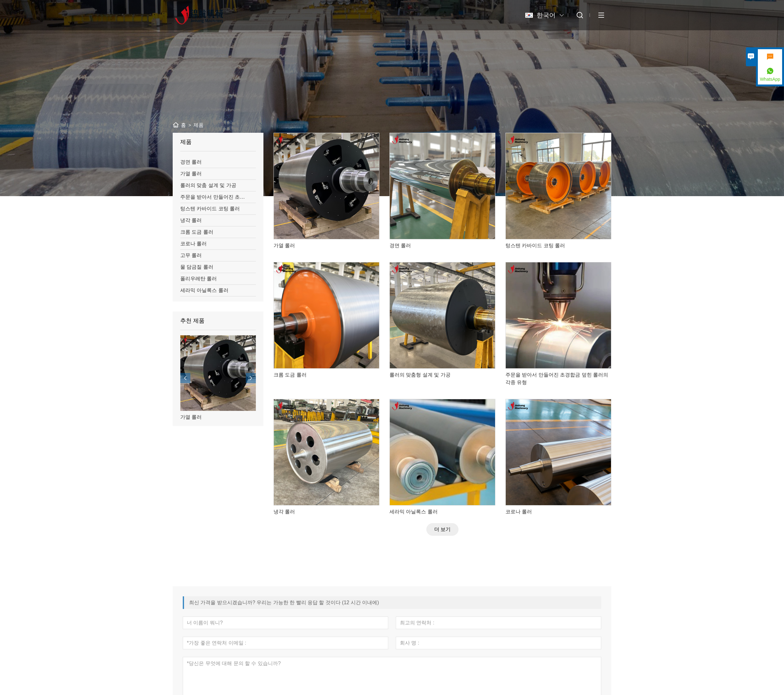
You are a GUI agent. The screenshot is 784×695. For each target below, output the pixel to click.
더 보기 (442, 529)
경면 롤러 (400, 245)
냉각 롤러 (284, 512)
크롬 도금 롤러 (290, 375)
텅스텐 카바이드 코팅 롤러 (535, 245)
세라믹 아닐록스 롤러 (414, 512)
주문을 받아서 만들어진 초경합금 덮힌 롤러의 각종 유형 (557, 379)
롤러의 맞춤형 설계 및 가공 (420, 375)
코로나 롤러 (519, 512)
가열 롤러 (191, 417)
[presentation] (185, 378)
